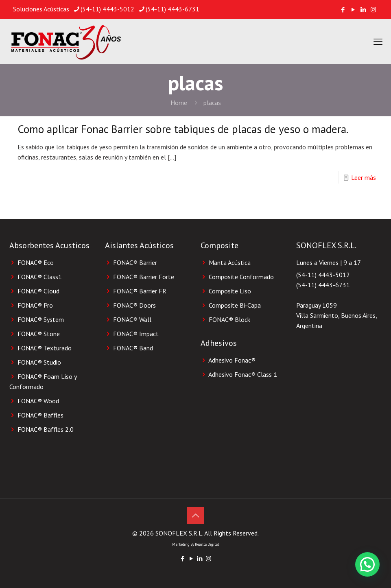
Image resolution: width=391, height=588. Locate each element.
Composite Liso (230, 291)
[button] (367, 564)
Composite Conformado (241, 277)
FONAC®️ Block (229, 319)
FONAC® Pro (35, 305)
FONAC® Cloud (38, 291)
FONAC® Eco (36, 262)
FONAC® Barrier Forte (144, 277)
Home (179, 103)
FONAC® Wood (38, 401)
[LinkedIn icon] (363, 10)
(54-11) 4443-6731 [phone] (173, 9)
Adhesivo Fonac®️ (232, 360)
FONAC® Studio (39, 362)
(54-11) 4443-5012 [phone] (107, 9)
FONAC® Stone (39, 334)
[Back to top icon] (196, 516)
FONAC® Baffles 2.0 (46, 429)
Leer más (364, 177)
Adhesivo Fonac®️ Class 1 (243, 374)
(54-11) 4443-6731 (323, 285)
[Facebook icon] (343, 10)
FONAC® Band (133, 348)
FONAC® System (41, 319)
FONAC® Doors (134, 305)
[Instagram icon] (373, 10)
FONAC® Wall (132, 319)
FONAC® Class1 (40, 277)
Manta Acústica (230, 262)
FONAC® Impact (136, 334)
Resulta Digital (207, 544)
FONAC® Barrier (135, 262)
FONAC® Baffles (40, 415)
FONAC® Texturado (45, 348)
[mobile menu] (378, 42)
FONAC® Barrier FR (140, 291)
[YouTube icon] (353, 10)
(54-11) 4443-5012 (323, 275)
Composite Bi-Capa (235, 305)
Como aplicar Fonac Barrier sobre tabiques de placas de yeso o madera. (183, 129)
